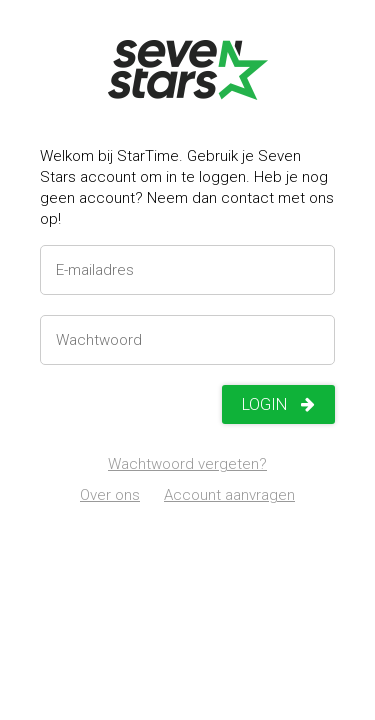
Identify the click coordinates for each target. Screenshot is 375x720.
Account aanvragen (229, 495)
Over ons (110, 495)
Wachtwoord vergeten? (187, 464)
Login (278, 404)
